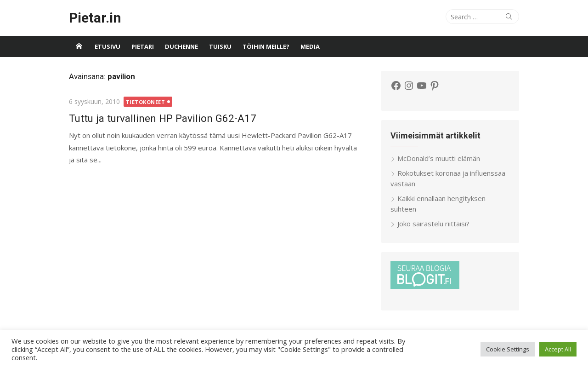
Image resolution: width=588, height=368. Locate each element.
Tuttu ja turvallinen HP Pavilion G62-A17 (163, 118)
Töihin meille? (266, 46)
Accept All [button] (558, 349)
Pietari (143, 46)
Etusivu (107, 46)
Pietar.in (95, 18)
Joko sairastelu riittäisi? (433, 224)
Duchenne (181, 46)
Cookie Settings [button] (508, 349)
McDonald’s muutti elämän (439, 158)
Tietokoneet (146, 102)
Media (310, 46)
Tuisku (220, 46)
